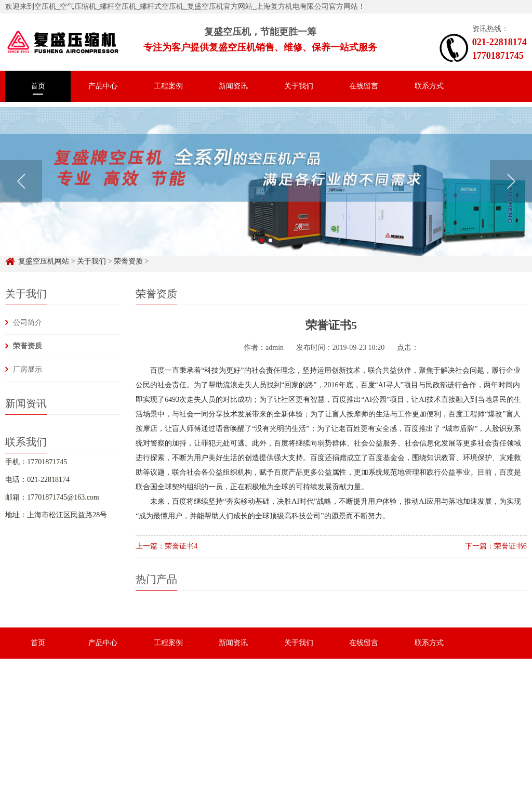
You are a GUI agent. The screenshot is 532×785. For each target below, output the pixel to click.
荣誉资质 (28, 346)
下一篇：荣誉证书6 (496, 546)
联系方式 (429, 86)
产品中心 (103, 86)
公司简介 (28, 323)
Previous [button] (21, 190)
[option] (266, 191)
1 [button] (262, 249)
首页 (38, 86)
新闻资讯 (233, 86)
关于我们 (299, 86)
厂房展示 (28, 369)
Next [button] (511, 190)
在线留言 (364, 86)
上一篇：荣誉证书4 (167, 546)
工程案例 (168, 86)
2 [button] (270, 249)
